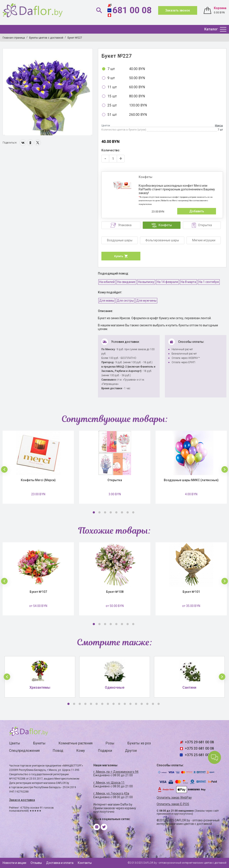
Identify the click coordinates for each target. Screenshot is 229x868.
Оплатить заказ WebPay (174, 798)
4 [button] (111, 512)
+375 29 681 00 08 (199, 742)
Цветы (15, 743)
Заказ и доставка (22, 800)
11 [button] (125, 704)
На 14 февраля (167, 282)
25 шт (112, 105)
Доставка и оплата (60, 863)
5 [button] (116, 512)
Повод (58, 751)
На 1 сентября (209, 282)
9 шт (111, 78)
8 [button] (133, 512)
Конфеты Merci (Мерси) (38, 480)
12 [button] (130, 704)
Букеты (39, 743)
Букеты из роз (139, 743)
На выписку (146, 282)
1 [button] (94, 512)
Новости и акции (14, 863)
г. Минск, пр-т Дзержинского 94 (116, 772)
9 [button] (114, 704)
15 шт (112, 96)
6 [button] (122, 512)
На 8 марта (188, 282)
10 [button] (119, 704)
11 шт (112, 87)
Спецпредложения (24, 751)
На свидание (126, 282)
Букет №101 (191, 592)
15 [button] (147, 704)
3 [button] (105, 512)
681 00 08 (132, 10)
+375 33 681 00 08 (199, 748)
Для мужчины (146, 301)
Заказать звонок (178, 10)
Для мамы (107, 301)
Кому (81, 751)
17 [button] (159, 704)
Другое (131, 751)
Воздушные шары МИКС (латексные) (191, 480)
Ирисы (219, 126)
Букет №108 (115, 592)
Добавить (197, 211)
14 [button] (142, 704)
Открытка (115, 480)
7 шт (111, 69)
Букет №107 (38, 592)
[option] (48, 92)
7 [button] (128, 512)
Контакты (85, 863)
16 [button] (153, 704)
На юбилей (107, 282)
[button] (4, 469)
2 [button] (99, 512)
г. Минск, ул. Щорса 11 (109, 783)
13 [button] (136, 704)
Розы (110, 743)
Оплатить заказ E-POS (173, 804)
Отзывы (36, 863)
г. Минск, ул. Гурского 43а (111, 793)
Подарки (105, 751)
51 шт (112, 115)
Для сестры (125, 301)
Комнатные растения (76, 743)
